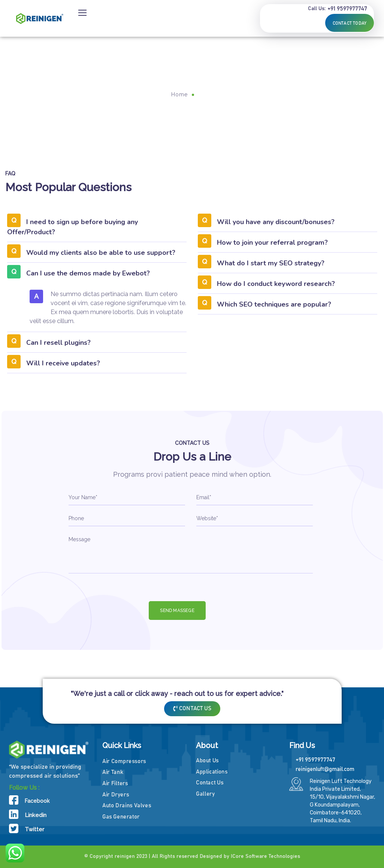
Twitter (34, 829)
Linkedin (36, 815)
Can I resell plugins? (58, 343)
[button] (97, 230)
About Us (207, 761)
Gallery (205, 794)
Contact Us (210, 783)
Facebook (37, 801)
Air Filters (115, 783)
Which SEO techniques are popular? (274, 304)
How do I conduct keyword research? (276, 284)
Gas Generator (121, 817)
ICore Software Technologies (265, 856)
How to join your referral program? (272, 242)
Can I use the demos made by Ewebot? (88, 273)
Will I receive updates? (63, 363)
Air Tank (113, 772)
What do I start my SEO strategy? (271, 263)
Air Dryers (116, 795)
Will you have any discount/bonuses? (276, 222)
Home (179, 94)
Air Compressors (124, 761)
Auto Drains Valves (127, 806)
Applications (212, 772)
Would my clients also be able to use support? (101, 253)
